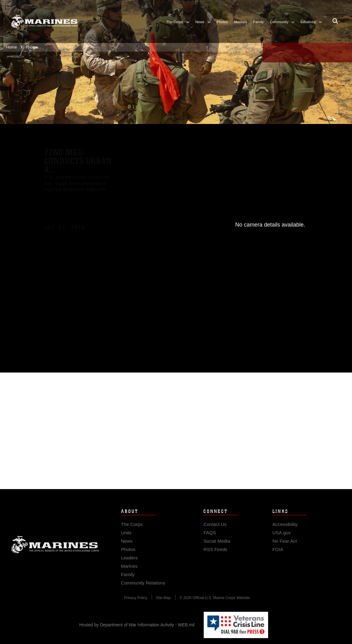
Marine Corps (55, 548)
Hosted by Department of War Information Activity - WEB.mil (137, 625)
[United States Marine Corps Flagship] (44, 18)
